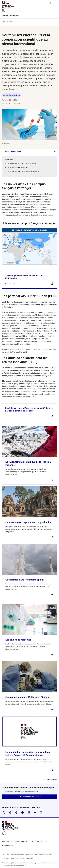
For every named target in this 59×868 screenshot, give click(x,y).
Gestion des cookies (27, 858)
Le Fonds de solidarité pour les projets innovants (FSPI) (23, 171)
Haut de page (52, 779)
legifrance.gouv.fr (38, 841)
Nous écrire (15, 858)
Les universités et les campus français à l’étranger (22, 164)
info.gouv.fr (6, 841)
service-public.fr (21, 841)
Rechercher (50, 3)
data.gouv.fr (6, 846)
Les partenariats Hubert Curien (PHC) (18, 167)
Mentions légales (40, 854)
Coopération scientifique (11, 95)
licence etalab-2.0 (19, 865)
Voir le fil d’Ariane (7, 21)
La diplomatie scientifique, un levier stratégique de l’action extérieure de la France (29, 410)
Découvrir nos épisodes (29, 797)
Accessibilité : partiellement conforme (22, 854)
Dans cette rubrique (13, 151)
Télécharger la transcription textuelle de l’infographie (24, 277)
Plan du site (5, 854)
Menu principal (56, 3)
